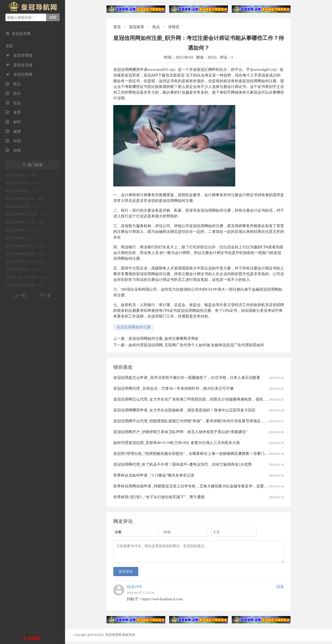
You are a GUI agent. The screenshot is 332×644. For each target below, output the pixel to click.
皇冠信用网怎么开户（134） (26, 262)
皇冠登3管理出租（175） (23, 183)
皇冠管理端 (19, 55)
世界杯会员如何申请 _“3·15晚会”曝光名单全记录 (154, 475)
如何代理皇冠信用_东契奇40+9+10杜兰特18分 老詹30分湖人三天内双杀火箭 (177, 443)
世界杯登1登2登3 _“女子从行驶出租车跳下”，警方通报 (159, 497)
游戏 (13, 150)
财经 (13, 122)
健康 (13, 131)
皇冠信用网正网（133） (22, 269)
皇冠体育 (137, 27)
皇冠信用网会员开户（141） (26, 246)
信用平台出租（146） (21, 238)
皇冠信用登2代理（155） (23, 207)
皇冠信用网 (19, 74)
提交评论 (126, 575)
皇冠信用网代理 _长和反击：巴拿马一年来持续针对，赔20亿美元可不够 (174, 388)
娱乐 (13, 93)
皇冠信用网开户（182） (22, 175)
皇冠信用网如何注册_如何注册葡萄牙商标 (164, 339)
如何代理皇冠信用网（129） (26, 285)
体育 (13, 112)
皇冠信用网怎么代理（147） (26, 222)
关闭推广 (35, 638)
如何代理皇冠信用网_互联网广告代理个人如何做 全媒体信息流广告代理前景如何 (196, 345)
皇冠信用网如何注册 (134, 327)
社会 (13, 103)
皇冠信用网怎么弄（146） (24, 230)
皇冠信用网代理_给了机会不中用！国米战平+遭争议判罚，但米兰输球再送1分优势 (183, 464)
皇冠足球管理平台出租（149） (27, 214)
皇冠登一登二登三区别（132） (27, 277)
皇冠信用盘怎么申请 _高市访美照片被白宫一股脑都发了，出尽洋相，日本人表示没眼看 (187, 378)
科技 (13, 141)
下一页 (45, 296)
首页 (9, 46)
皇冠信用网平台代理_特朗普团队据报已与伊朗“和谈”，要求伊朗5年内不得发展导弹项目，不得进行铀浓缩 (202, 421)
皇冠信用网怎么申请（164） (26, 199)
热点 (13, 84)
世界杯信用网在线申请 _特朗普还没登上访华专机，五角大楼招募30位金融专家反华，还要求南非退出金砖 (202, 486)
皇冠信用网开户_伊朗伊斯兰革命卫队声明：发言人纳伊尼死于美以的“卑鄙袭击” (180, 432)
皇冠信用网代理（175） (22, 191)
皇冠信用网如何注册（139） (26, 254)
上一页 (20, 296)
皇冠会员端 (19, 65)
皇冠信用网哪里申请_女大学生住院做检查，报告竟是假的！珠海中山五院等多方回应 (184, 410)
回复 (280, 590)
